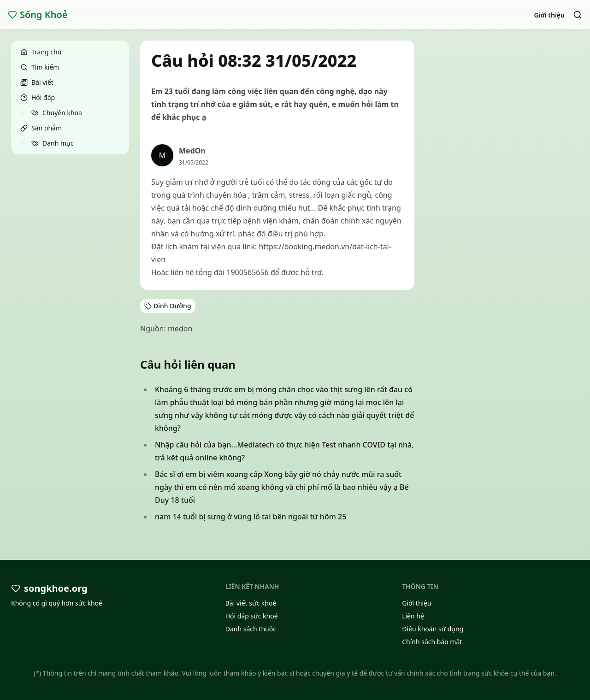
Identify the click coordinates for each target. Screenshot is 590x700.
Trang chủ (41, 52)
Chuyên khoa (57, 113)
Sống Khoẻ (38, 15)
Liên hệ (413, 616)
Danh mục (52, 143)
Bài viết (37, 82)
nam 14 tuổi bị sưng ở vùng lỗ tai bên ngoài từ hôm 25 (251, 517)
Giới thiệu (549, 15)
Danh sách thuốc (251, 629)
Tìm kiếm (40, 67)
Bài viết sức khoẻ (251, 603)
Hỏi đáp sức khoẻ (252, 616)
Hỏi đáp (38, 97)
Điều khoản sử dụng (433, 629)
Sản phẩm (41, 128)
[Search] (578, 15)
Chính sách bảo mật (432, 642)
